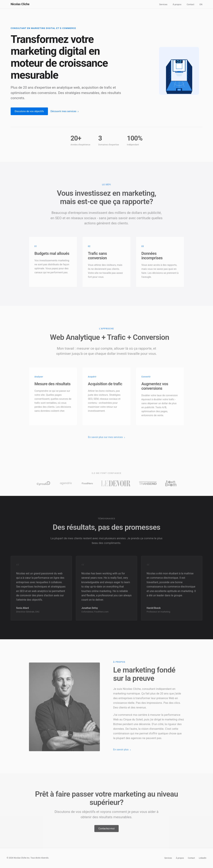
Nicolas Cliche (20, 4)
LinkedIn (203, 858)
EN (201, 4)
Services (163, 4)
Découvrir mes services (63, 111)
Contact (190, 4)
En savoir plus (121, 752)
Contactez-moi (106, 831)
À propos (177, 4)
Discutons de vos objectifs (29, 111)
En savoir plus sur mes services (105, 440)
